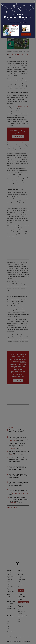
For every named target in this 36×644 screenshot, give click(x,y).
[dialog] (18, 322)
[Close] (35, 2)
